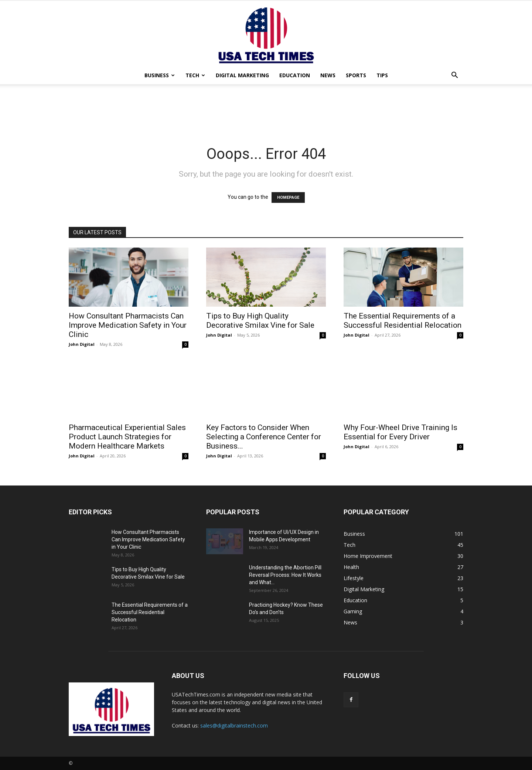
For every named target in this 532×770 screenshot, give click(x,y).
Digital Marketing (242, 75)
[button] (454, 76)
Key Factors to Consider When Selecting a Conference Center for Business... (264, 437)
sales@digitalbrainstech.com (234, 725)
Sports (356, 75)
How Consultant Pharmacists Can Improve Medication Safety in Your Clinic (128, 325)
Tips (382, 75)
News (328, 75)
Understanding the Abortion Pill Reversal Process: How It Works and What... (285, 575)
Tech (195, 75)
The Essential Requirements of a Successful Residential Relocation (403, 321)
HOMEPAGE (288, 197)
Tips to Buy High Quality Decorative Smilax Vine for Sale (260, 321)
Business (160, 75)
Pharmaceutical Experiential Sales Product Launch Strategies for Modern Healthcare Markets (127, 437)
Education (295, 75)
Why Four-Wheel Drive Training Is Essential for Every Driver (400, 432)
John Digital (82, 344)
